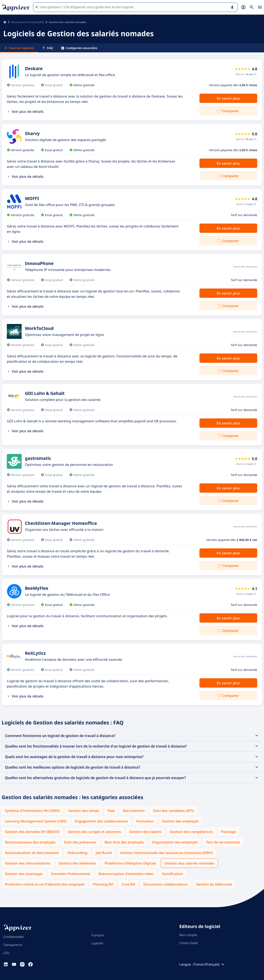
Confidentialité (13, 937)
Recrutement (134, 811)
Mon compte (188, 935)
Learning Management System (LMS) (36, 821)
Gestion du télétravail (214, 884)
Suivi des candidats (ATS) (173, 811)
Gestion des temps (84, 811)
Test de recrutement (223, 842)
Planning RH (103, 884)
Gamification (173, 874)
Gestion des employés (180, 821)
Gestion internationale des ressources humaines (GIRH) (167, 853)
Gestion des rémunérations (28, 863)
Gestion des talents (145, 832)
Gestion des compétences (191, 832)
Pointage (228, 832)
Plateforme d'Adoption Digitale (130, 863)
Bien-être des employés (124, 842)
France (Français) (209, 964)
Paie (111, 811)
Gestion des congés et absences (94, 832)
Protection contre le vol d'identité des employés (45, 884)
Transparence (13, 945)
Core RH (128, 884)
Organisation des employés (175, 842)
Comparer (230, 111)
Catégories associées (79, 48)
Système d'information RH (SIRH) (32, 811)
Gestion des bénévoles (78, 863)
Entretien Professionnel (71, 874)
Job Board (104, 853)
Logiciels (97, 943)
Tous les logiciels (19, 48)
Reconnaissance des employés (30, 842)
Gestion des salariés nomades (189, 863)
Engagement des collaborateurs (101, 821)
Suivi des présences (80, 842)
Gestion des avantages (24, 874)
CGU (6, 953)
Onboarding (77, 853)
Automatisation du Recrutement (32, 853)
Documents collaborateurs (166, 884)
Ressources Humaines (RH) (28, 22)
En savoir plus (228, 98)
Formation (145, 821)
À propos (98, 935)
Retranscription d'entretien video (126, 874)
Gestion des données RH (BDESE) (32, 832)
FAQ (47, 48)
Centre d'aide (189, 943)
